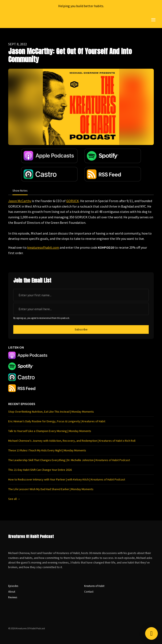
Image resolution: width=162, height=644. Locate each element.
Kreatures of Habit (94, 586)
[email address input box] (81, 309)
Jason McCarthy (20, 201)
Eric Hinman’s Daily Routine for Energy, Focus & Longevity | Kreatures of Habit (57, 421)
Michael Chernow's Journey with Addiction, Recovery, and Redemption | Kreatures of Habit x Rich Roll (72, 441)
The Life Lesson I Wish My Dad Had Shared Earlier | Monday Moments (51, 489)
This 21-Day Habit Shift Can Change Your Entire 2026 (40, 470)
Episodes (13, 586)
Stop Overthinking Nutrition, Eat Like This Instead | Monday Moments (51, 412)
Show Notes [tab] (20, 191)
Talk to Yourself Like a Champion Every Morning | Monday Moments (50, 431)
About (12, 592)
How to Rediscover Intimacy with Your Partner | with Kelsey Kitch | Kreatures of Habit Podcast (67, 479)
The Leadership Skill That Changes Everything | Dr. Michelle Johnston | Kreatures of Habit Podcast (69, 460)
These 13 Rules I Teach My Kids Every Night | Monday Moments (47, 450)
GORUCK (73, 201)
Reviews (13, 597)
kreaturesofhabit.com (43, 247)
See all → (14, 499)
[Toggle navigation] (153, 20)
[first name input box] (81, 295)
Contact (89, 592)
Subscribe (81, 329)
